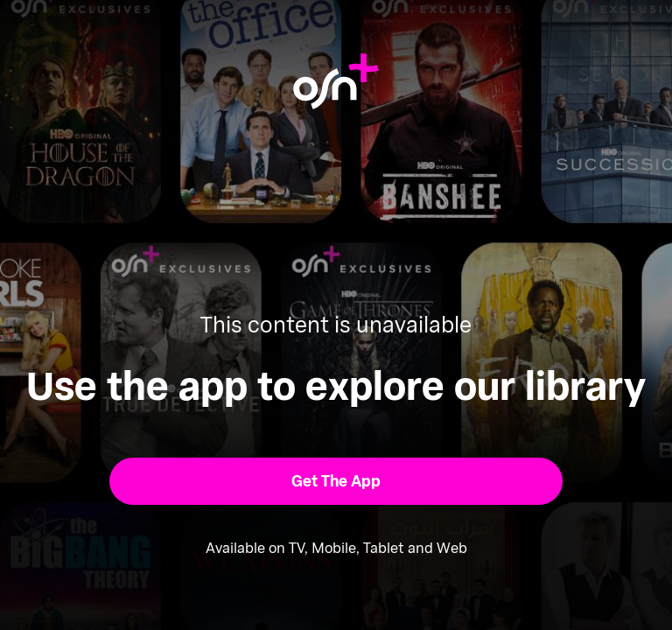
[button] (336, 481)
